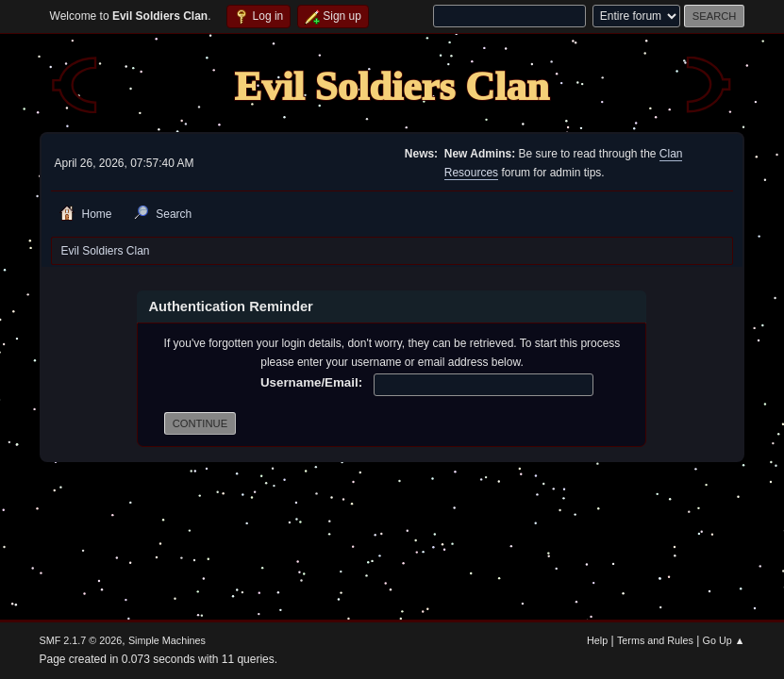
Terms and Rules (655, 640)
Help (597, 640)
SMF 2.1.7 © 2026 (81, 640)
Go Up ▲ (724, 640)
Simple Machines (167, 640)
